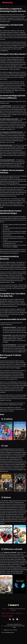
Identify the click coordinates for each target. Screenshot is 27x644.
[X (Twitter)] (17, 619)
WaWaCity (4, 609)
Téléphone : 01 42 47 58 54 (10, 630)
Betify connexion (10, 613)
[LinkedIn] (13, 619)
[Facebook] (10, 619)
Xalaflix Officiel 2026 (7, 616)
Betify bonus (19, 613)
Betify (3, 613)
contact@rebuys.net (9, 632)
